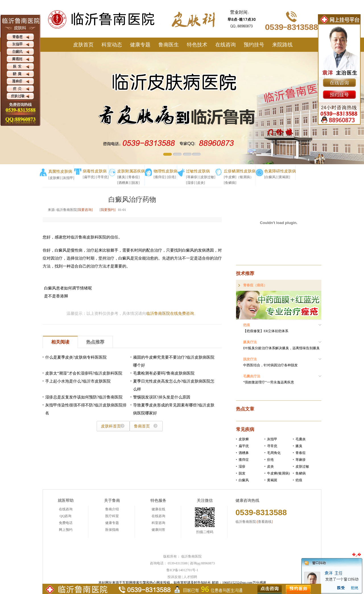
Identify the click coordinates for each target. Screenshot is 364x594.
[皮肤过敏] (207, 177)
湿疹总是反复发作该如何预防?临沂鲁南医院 (84, 397)
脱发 (242, 473)
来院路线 (282, 45)
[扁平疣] (89, 177)
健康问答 (158, 530)
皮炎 (270, 466)
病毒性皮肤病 (95, 171)
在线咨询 (226, 45)
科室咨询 (158, 523)
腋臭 (299, 446)
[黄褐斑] (284, 177)
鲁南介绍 (112, 509)
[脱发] (135, 183)
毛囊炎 (301, 439)
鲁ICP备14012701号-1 (182, 570)
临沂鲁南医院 (191, 556)
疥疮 (270, 460)
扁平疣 (244, 446)
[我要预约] (107, 210)
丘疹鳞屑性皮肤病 (240, 171)
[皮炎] (200, 183)
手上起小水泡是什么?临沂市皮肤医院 (78, 381)
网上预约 (66, 530)
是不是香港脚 (56, 296)
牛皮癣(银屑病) (278, 473)
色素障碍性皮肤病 (280, 171)
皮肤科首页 (111, 426)
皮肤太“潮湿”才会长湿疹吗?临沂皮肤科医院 (84, 373)
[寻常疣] (102, 177)
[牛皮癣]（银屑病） (239, 177)
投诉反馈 (174, 577)
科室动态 (112, 45)
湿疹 (242, 466)
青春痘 (301, 453)
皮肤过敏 (302, 466)
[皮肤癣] (55, 178)
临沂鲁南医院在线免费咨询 (170, 314)
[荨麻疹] (192, 177)
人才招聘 (190, 577)
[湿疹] (191, 183)
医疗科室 (112, 516)
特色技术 (197, 45)
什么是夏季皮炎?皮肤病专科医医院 (76, 357)
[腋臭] (122, 177)
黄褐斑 (272, 480)
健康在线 (158, 509)
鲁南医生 (169, 45)
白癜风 (244, 480)
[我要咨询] (85, 210)
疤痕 (299, 480)
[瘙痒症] (160, 177)
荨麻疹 (301, 460)
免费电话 (66, 523)
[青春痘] (133, 177)
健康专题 (140, 45)
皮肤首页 (83, 45)
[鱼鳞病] (230, 183)
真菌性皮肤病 (60, 171)
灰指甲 (272, 439)
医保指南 (112, 530)
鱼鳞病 (301, 473)
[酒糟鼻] (123, 183)
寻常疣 (272, 446)
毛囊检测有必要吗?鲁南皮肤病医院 (164, 373)
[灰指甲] (68, 178)
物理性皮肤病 (166, 171)
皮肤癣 (244, 439)
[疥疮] (171, 177)
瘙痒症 (244, 460)
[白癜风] (270, 177)
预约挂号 (254, 45)
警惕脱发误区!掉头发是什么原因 (162, 397)
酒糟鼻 (244, 453)
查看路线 (265, 522)
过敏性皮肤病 (198, 171)
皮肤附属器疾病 (131, 171)
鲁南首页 (142, 426)
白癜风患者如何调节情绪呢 (68, 288)
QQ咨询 (66, 516)
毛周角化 (274, 453)
